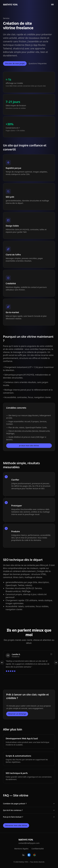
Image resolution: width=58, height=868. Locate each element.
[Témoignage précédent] (2, 663)
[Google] (35, 855)
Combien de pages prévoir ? (29, 804)
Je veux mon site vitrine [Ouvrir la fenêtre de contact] (29, 446)
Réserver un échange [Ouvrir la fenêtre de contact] (17, 714)
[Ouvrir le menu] (52, 5)
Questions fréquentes (38, 63)
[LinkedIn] (23, 855)
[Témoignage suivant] (56, 663)
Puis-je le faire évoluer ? (29, 817)
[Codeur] (29, 855)
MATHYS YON (11, 5)
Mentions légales (21, 849)
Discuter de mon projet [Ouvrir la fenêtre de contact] (15, 63)
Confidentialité (38, 849)
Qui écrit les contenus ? (29, 810)
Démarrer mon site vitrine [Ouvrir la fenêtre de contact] (16, 825)
